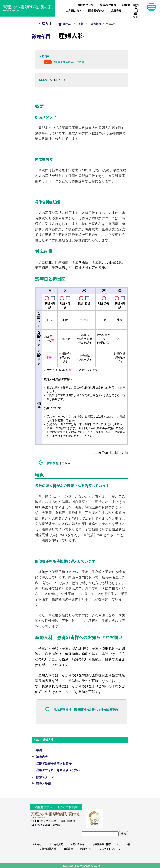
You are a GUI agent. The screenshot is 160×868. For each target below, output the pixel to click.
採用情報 (116, 11)
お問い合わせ (77, 844)
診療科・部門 (130, 5)
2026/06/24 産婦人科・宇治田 (69, 62)
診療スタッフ (45, 777)
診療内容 (42, 757)
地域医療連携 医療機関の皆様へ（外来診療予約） (87, 710)
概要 (39, 750)
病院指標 (68, 849)
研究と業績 (44, 784)
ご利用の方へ (74, 11)
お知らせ (37, 844)
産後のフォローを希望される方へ (58, 770)
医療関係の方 (96, 11)
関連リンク (86, 849)
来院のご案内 (108, 5)
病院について (86, 5)
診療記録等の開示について (106, 844)
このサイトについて (110, 849)
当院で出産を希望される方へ (55, 763)
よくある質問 (56, 844)
